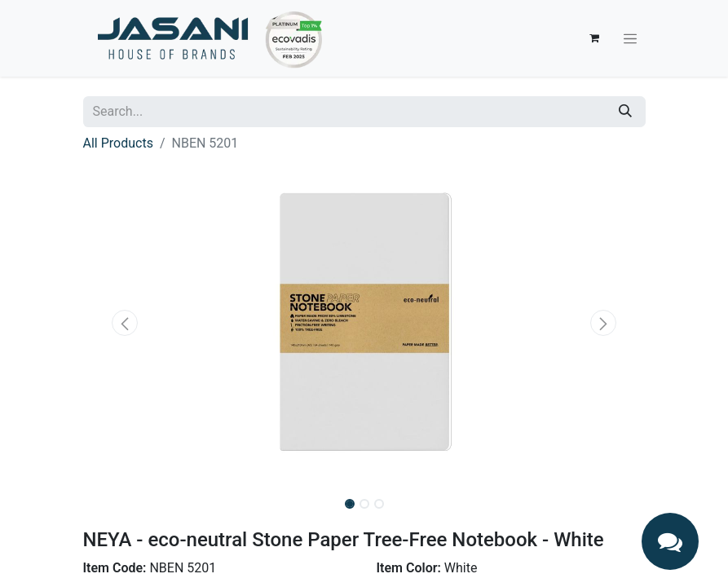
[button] (126, 323)
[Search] (625, 112)
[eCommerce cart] (594, 38)
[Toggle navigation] (630, 38)
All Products (118, 143)
